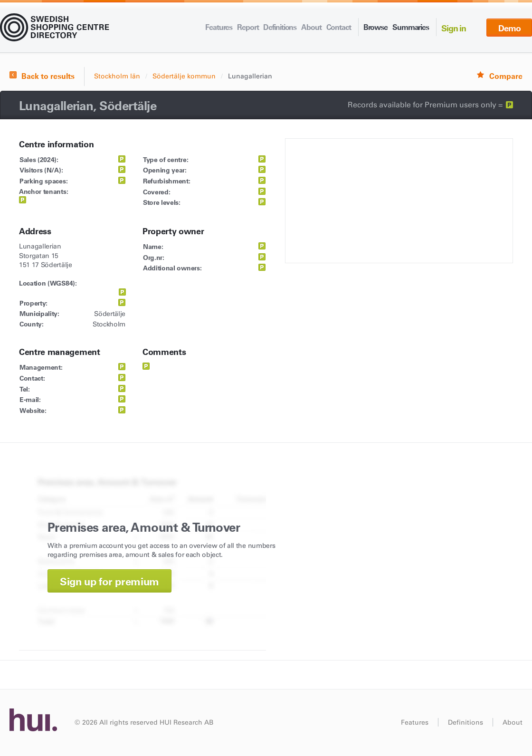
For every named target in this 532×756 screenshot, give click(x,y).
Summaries (411, 27)
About (311, 27)
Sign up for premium (109, 582)
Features (219, 27)
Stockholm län (117, 76)
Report (248, 27)
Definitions (280, 27)
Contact (339, 27)
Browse (375, 27)
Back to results (48, 76)
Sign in (454, 28)
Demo (509, 28)
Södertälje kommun (184, 76)
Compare (506, 76)
